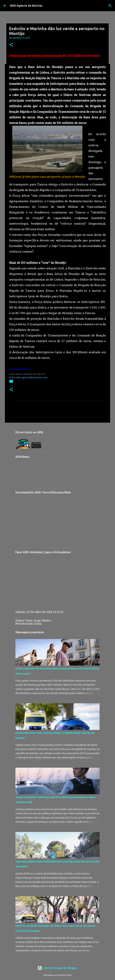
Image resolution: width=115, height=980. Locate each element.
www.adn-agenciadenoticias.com (28, 377)
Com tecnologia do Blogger (58, 968)
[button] (11, 45)
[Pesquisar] (110, 6)
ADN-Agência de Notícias (26, 6)
